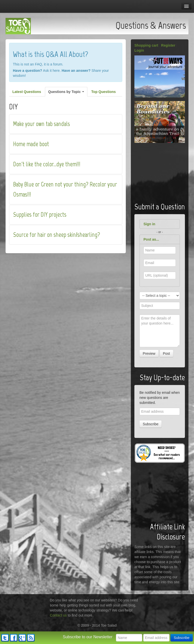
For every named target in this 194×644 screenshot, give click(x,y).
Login (139, 50)
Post (166, 353)
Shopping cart (146, 45)
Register (168, 45)
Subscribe (151, 424)
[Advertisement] (164, 172)
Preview (149, 353)
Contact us (58, 615)
